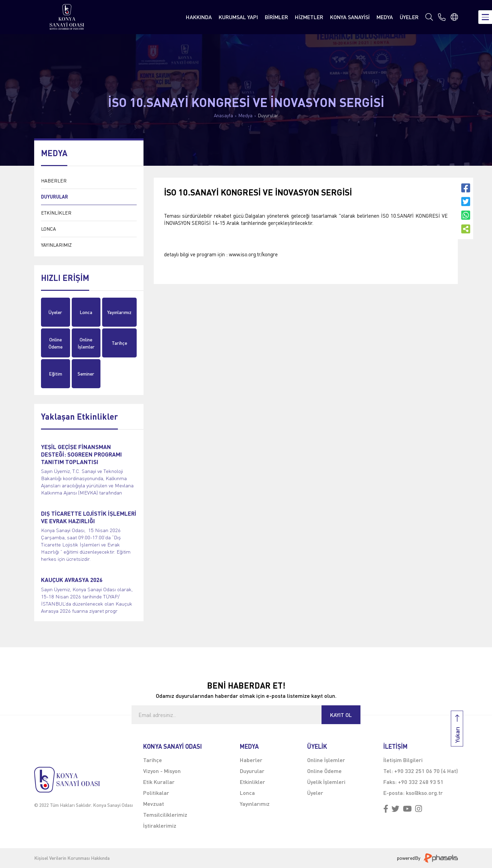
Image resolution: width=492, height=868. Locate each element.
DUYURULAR (54, 197)
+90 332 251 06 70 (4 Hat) (426, 771)
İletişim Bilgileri (403, 760)
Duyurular (268, 116)
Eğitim (56, 374)
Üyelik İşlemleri (326, 782)
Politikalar (156, 793)
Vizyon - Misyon (162, 771)
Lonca (86, 312)
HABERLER (54, 181)
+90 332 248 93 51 (421, 782)
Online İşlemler (86, 343)
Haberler (251, 760)
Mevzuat (154, 804)
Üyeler (55, 312)
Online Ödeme (56, 343)
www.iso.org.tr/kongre (254, 254)
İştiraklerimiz (160, 825)
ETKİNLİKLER (56, 213)
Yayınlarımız (119, 312)
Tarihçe (119, 343)
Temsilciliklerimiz (165, 815)
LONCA (49, 229)
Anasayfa (223, 116)
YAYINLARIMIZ (56, 245)
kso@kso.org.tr (424, 793)
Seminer (86, 374)
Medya (245, 116)
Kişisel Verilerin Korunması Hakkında (72, 858)
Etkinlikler (252, 782)
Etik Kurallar (159, 782)
